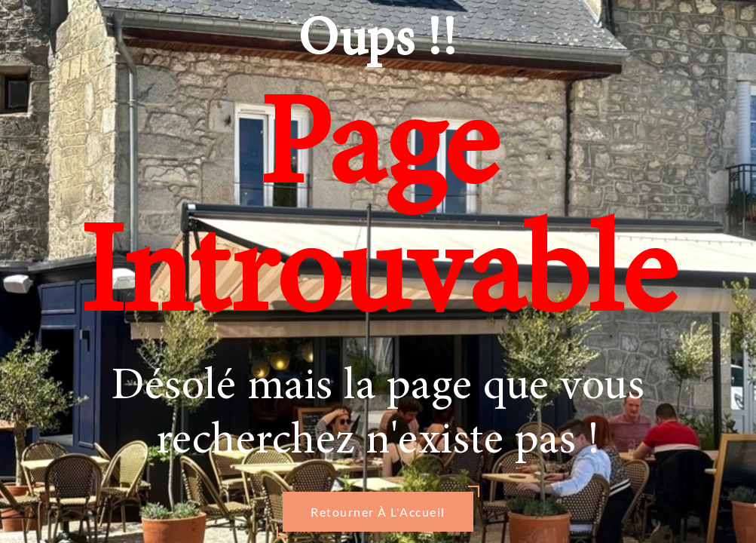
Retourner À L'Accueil (378, 512)
